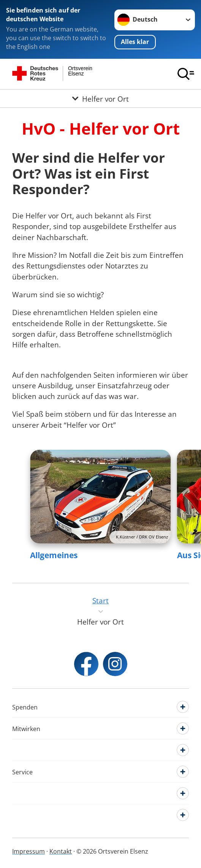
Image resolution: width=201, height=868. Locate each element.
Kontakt (61, 851)
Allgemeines (54, 555)
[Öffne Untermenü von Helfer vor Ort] (100, 98)
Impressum (28, 851)
